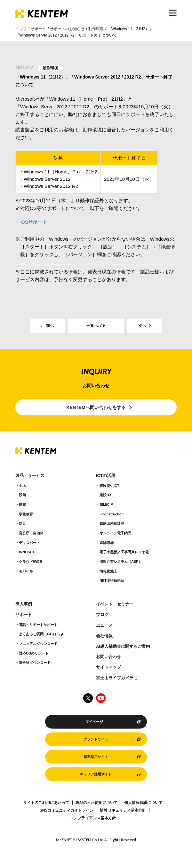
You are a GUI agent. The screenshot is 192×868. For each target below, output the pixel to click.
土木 (22, 486)
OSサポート (34, 222)
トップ (21, 29)
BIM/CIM (106, 505)
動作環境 (96, 29)
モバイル (26, 571)
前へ (50, 326)
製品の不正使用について (97, 803)
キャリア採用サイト (96, 774)
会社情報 (104, 636)
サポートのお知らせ (67, 29)
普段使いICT (109, 486)
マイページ (94, 722)
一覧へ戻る (96, 326)
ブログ (102, 615)
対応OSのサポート (34, 653)
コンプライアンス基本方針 (93, 818)
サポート (38, 29)
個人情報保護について (143, 803)
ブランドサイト (96, 739)
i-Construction (112, 514)
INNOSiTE (27, 552)
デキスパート (29, 543)
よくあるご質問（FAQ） (38, 634)
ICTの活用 (106, 476)
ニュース (104, 625)
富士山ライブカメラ (115, 678)
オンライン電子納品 (115, 533)
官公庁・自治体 (31, 533)
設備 (22, 495)
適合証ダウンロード (35, 663)
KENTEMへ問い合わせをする (96, 407)
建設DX (105, 495)
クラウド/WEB (31, 562)
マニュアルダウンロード (38, 644)
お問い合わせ (108, 657)
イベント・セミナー (115, 604)
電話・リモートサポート (38, 625)
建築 (22, 505)
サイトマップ (108, 667)
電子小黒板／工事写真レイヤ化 (124, 552)
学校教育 (26, 514)
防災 (22, 523)
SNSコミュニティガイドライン (67, 810)
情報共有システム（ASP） (121, 562)
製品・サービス (30, 476)
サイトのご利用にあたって (46, 803)
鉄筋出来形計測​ (112, 523)
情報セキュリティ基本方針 (123, 810)
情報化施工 (108, 571)
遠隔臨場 (107, 543)
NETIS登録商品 (112, 580)
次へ (142, 326)
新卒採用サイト (96, 757)
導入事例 (24, 604)
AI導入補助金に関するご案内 (123, 647)
